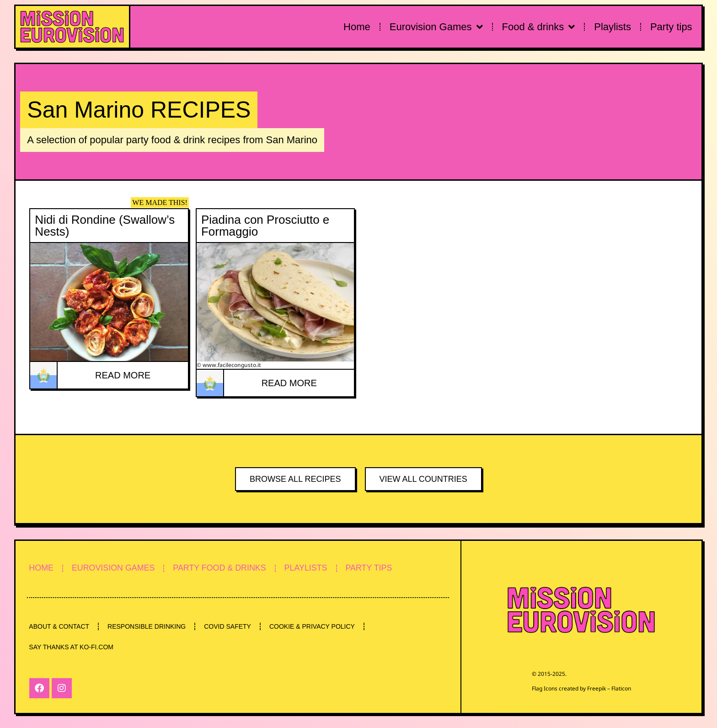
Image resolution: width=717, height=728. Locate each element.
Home (357, 27)
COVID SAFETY (230, 626)
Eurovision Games (436, 27)
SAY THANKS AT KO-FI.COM (72, 647)
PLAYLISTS (311, 568)
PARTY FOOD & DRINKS (223, 568)
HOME (42, 568)
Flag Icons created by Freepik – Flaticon (581, 688)
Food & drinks (539, 27)
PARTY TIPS (375, 568)
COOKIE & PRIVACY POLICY (315, 626)
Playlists (613, 27)
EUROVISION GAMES (115, 568)
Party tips (671, 27)
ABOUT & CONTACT (59, 626)
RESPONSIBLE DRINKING (148, 626)
